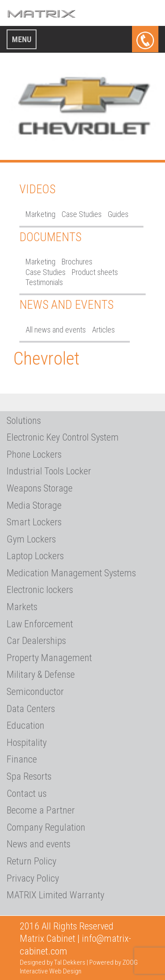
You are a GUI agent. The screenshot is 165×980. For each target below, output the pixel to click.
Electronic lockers (40, 590)
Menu (22, 39)
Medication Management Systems (71, 573)
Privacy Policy (33, 878)
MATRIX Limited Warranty (55, 895)
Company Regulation (46, 827)
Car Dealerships (36, 641)
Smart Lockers (34, 522)
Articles (103, 330)
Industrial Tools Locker (49, 471)
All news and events (56, 330)
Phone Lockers (34, 454)
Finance (22, 759)
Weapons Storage (40, 488)
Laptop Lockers (35, 556)
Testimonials (44, 282)
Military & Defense (41, 674)
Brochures (77, 262)
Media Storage (34, 505)
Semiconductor (35, 692)
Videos (37, 189)
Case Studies (82, 214)
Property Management (49, 658)
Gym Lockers (31, 539)
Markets (22, 607)
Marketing (40, 214)
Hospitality (27, 743)
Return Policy (31, 861)
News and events (38, 844)
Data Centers (31, 709)
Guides (118, 214)
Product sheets (95, 272)
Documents (50, 237)
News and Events (66, 305)
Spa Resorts (29, 776)
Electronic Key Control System (63, 437)
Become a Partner (41, 810)
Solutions (24, 421)
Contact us (27, 794)
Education (26, 725)
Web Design (65, 971)
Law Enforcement (40, 624)
